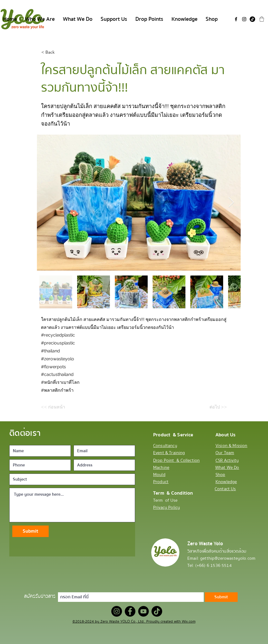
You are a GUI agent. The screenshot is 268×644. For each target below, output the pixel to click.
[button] (262, 19)
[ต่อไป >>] (213, 407)
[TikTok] (252, 19)
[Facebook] (236, 19)
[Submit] (30, 531)
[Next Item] (231, 203)
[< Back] (59, 52)
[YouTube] (143, 611)
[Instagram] (244, 19)
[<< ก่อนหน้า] (59, 407)
